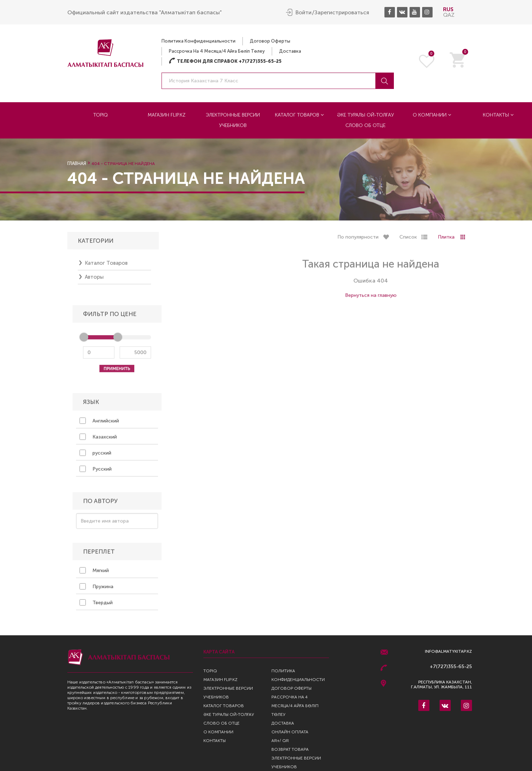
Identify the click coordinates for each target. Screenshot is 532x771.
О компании (432, 115)
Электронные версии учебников (233, 120)
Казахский (98, 440)
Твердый (96, 606)
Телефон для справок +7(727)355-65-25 (225, 61)
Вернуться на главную (371, 298)
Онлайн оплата (290, 732)
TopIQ (100, 115)
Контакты (498, 115)
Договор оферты (270, 41)
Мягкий (94, 574)
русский (95, 456)
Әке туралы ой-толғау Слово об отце (365, 120)
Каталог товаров (299, 115)
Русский (96, 472)
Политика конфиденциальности (198, 41)
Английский (99, 424)
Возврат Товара (290, 749)
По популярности (358, 240)
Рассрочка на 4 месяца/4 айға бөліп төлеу (217, 51)
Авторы (94, 280)
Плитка (446, 240)
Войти (304, 12)
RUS (448, 9)
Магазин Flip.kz (167, 115)
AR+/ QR (280, 741)
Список (408, 240)
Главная (77, 163)
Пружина (96, 590)
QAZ (449, 14)
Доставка (290, 51)
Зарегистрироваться (342, 12)
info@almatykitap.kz (448, 652)
